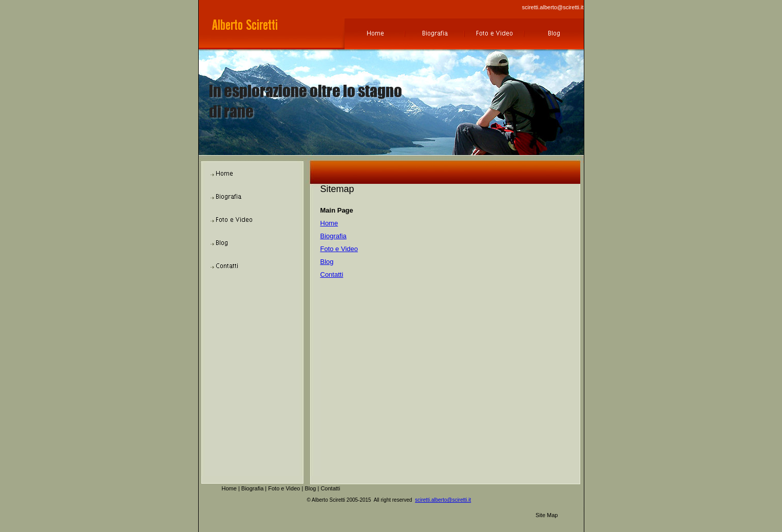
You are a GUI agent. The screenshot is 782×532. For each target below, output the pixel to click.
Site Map (547, 515)
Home (329, 223)
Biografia (333, 236)
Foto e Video (339, 249)
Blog (327, 262)
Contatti (332, 274)
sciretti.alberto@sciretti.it (553, 7)
